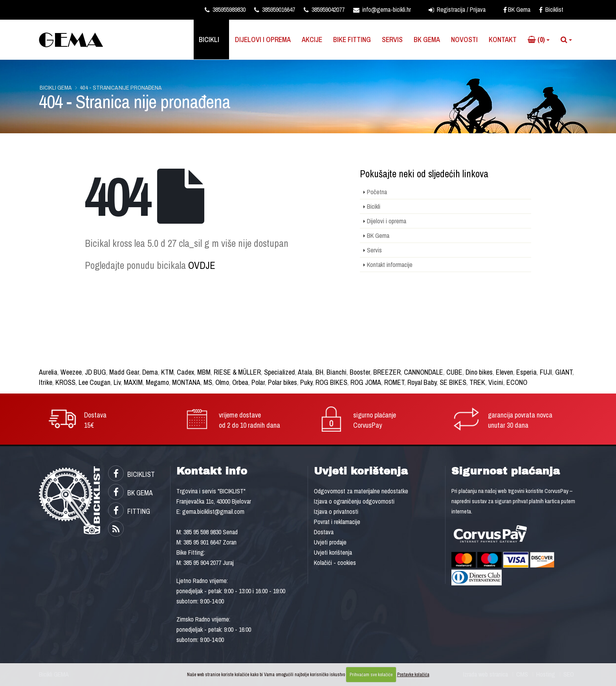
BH (319, 372)
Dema (150, 372)
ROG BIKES (331, 382)
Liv (117, 382)
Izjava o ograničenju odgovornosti (354, 501)
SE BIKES (453, 382)
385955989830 (225, 9)
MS (208, 382)
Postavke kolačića (413, 675)
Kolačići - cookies (335, 563)
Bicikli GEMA (56, 87)
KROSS (65, 382)
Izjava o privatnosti (336, 511)
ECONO (517, 382)
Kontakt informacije (390, 265)
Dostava (324, 532)
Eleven (504, 372)
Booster (360, 372)
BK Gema (517, 9)
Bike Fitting (352, 40)
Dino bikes (479, 372)
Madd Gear (124, 372)
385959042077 (324, 9)
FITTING (129, 511)
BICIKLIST (131, 474)
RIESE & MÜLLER (237, 372)
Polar (258, 382)
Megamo (157, 382)
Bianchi (336, 372)
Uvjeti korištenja (333, 552)
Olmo (222, 382)
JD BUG (95, 372)
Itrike (46, 382)
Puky (306, 382)
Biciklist (551, 9)
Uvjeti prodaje (330, 542)
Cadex (185, 372)
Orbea (240, 382)
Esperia (526, 372)
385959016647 (275, 9)
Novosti (464, 40)
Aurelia (48, 372)
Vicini (496, 382)
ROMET (394, 382)
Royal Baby (422, 382)
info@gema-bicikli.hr (382, 9)
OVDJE (202, 265)
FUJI (546, 372)
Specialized (280, 372)
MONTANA (186, 382)
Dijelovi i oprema (263, 40)
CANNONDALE (423, 372)
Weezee (71, 372)
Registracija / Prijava (457, 9)
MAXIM (133, 382)
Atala (305, 372)
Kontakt (503, 40)
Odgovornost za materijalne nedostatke (361, 491)
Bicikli (209, 40)
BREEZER (387, 372)
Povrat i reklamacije (337, 522)
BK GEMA (130, 493)
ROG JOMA (366, 382)
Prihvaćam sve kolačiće (371, 675)
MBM (204, 372)
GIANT (564, 372)
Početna (377, 192)
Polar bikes (282, 382)
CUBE (454, 372)
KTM (167, 372)
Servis (392, 40)
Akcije (312, 40)
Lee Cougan (94, 382)
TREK (477, 382)
